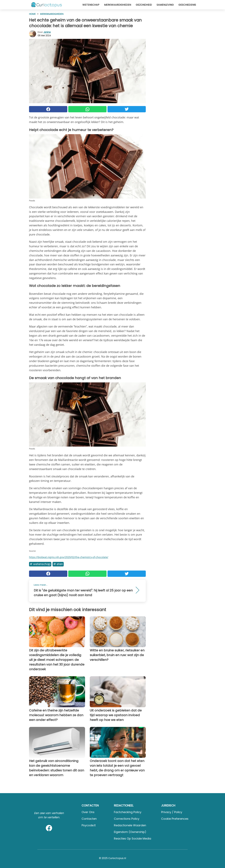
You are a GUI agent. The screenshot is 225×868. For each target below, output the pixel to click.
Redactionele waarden (130, 825)
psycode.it (89, 825)
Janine (47, 32)
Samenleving (165, 5)
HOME (32, 14)
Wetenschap (91, 5)
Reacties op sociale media (133, 839)
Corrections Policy (127, 819)
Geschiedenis (187, 5)
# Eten (58, 564)
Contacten (89, 819)
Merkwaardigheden (118, 5)
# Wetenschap (40, 564)
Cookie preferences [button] (175, 819)
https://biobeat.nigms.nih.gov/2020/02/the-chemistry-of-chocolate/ (69, 557)
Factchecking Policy (128, 812)
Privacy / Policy (172, 812)
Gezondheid (144, 5)
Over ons (88, 812)
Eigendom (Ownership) (130, 832)
